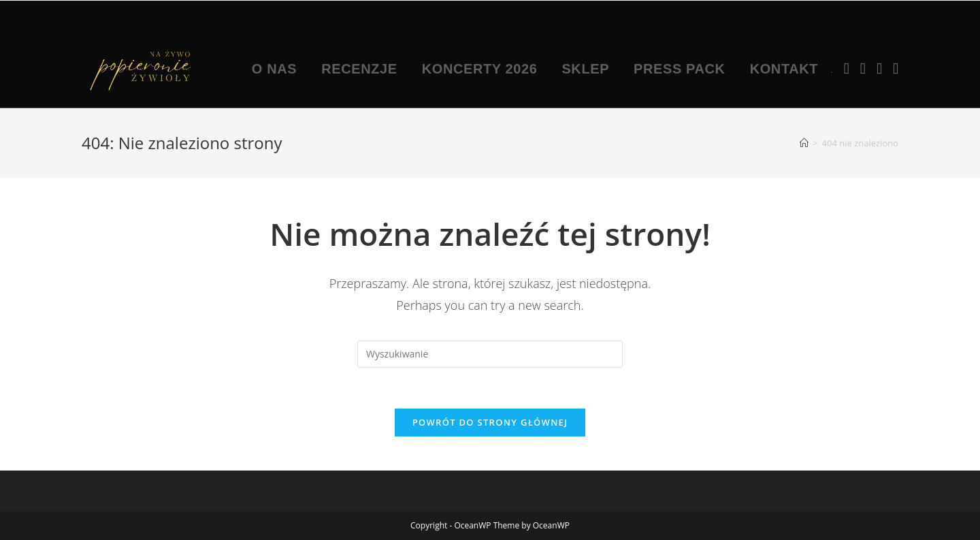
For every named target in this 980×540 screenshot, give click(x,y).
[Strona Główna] (804, 143)
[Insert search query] (490, 354)
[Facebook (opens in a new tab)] (847, 68)
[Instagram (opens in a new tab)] (863, 68)
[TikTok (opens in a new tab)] (896, 68)
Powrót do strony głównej (490, 422)
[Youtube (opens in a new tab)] (879, 68)
